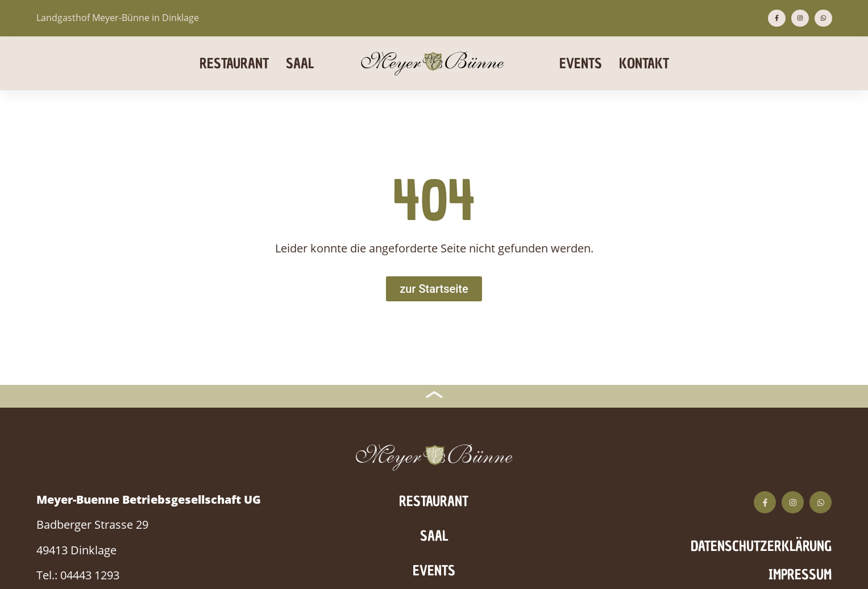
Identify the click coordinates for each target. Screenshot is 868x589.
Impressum (800, 575)
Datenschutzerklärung (761, 546)
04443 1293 (90, 575)
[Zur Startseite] (434, 289)
